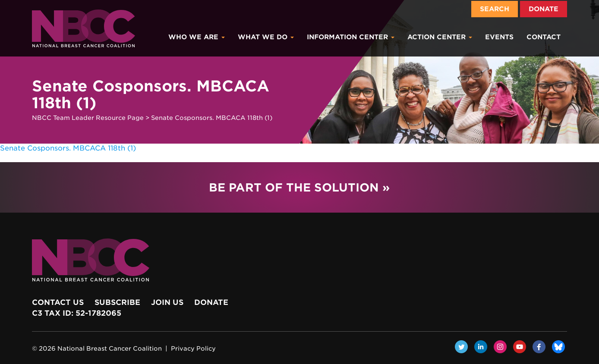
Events (499, 37)
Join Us (167, 302)
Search (495, 9)
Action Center (440, 37)
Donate (544, 9)
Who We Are (197, 37)
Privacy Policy (193, 348)
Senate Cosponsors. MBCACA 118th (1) (68, 148)
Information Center (351, 37)
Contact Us (58, 302)
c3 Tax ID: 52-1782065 (77, 313)
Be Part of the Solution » (299, 187)
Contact (544, 37)
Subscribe (117, 302)
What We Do (266, 37)
